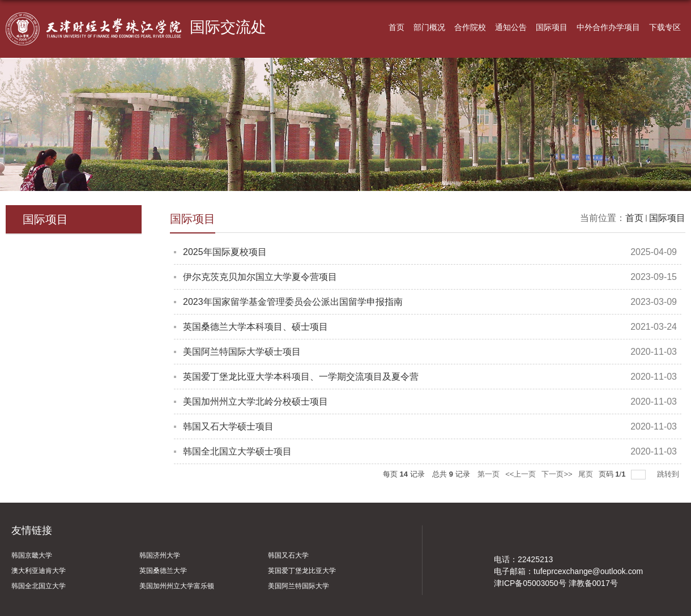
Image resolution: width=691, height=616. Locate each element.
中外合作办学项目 (608, 27)
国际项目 (552, 27)
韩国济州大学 (160, 555)
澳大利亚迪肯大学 (39, 571)
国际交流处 (228, 28)
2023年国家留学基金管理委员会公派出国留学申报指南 (293, 302)
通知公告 (511, 27)
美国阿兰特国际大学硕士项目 (242, 352)
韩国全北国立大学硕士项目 (237, 451)
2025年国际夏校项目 (225, 252)
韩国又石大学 (288, 555)
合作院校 (470, 27)
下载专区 (665, 27)
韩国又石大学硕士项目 (228, 426)
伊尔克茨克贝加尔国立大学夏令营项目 (260, 277)
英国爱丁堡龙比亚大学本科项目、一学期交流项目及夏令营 (301, 377)
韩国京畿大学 (32, 555)
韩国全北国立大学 (39, 586)
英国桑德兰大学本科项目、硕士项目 (255, 327)
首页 (396, 27)
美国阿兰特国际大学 (298, 586)
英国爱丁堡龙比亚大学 (302, 571)
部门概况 (429, 27)
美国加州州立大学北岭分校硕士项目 (255, 402)
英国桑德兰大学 (163, 571)
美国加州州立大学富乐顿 (177, 586)
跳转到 (669, 474)
